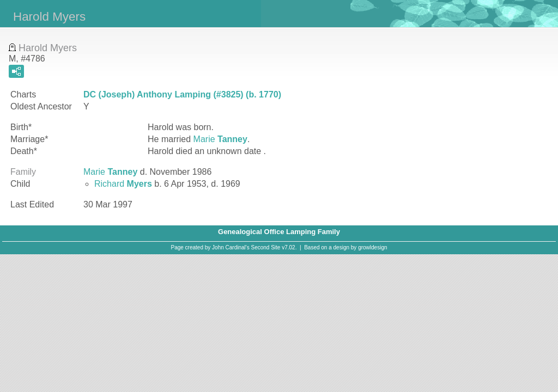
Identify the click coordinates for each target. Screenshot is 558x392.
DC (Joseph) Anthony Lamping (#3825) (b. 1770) (182, 94)
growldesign (372, 247)
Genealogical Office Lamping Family (279, 232)
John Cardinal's (231, 247)
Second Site (266, 247)
